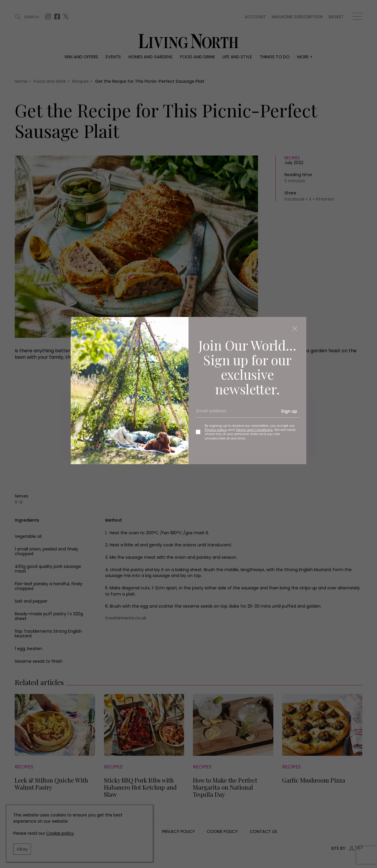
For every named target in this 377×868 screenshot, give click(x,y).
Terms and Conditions (254, 430)
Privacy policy (216, 430)
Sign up (289, 411)
